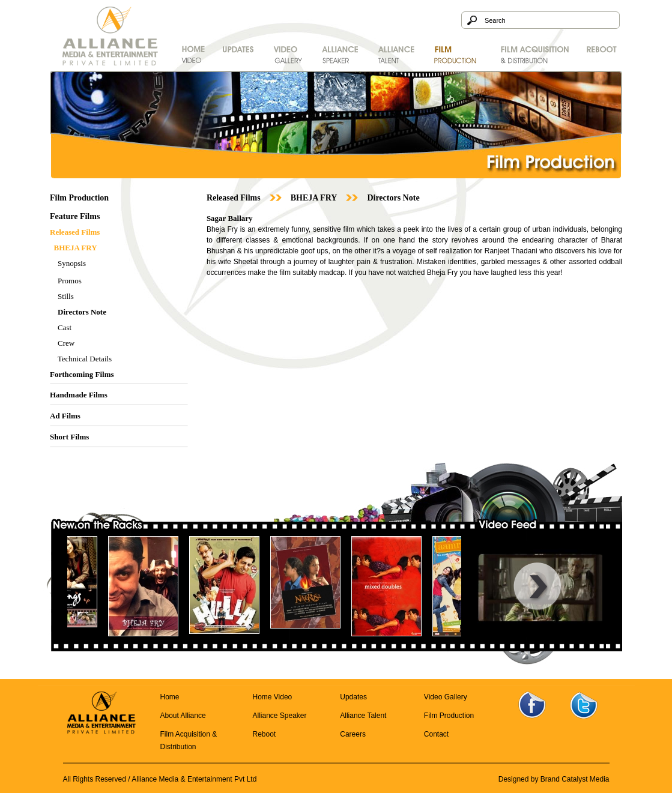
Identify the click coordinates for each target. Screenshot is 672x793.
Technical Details (85, 359)
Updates (353, 697)
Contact (436, 734)
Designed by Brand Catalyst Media (554, 779)
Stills (66, 296)
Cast (65, 327)
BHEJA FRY (314, 198)
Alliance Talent (363, 716)
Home (170, 697)
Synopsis (72, 263)
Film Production (449, 716)
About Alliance (183, 716)
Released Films (234, 198)
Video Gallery (446, 697)
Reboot (264, 734)
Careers (353, 734)
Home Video (272, 697)
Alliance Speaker (279, 716)
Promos (70, 281)
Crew (66, 343)
